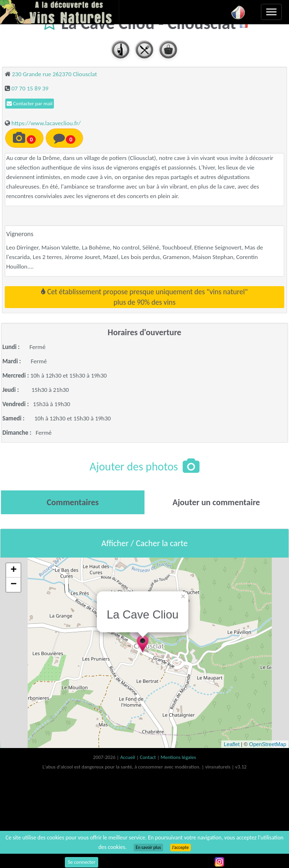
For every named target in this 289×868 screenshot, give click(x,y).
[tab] (73, 502)
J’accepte (181, 848)
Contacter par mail (30, 104)
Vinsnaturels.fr (60, 12)
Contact (148, 757)
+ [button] (14, 570)
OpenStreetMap (268, 744)
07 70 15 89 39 (30, 88)
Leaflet (232, 744)
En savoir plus (148, 848)
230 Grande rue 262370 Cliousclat (54, 74)
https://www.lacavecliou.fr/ (46, 123)
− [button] (14, 585)
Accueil (128, 757)
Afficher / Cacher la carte (145, 543)
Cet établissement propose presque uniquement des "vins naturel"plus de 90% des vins (144, 297)
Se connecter (82, 862)
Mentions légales (178, 757)
